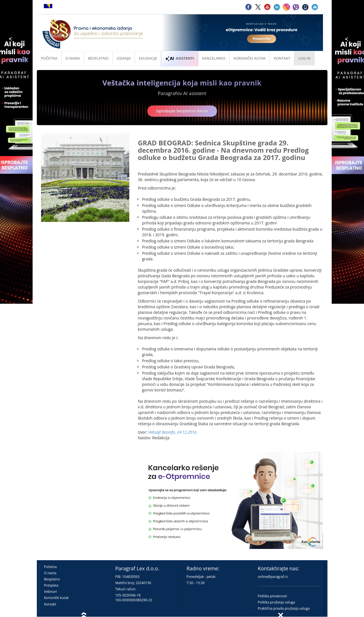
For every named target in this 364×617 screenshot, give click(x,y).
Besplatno (98, 58)
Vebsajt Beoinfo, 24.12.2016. (173, 432)
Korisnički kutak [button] (250, 58)
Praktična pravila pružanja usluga (284, 608)
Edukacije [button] (148, 58)
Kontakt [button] (282, 58)
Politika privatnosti (272, 596)
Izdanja (124, 58)
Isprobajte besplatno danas (182, 111)
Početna (49, 58)
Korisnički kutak (56, 598)
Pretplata (51, 585)
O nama (73, 58)
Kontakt (50, 604)
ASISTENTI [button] (180, 58)
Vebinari (51, 592)
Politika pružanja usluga (276, 602)
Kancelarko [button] (214, 58)
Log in (304, 58)
